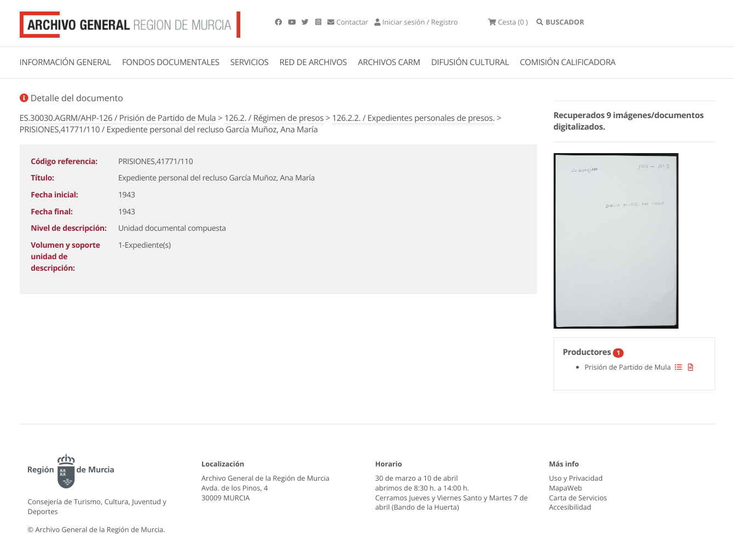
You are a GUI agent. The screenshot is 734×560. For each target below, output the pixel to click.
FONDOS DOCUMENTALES (171, 62)
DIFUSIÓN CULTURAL (470, 62)
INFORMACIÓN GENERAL (65, 62)
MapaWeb (565, 488)
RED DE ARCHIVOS (313, 62)
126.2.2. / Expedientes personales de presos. (414, 118)
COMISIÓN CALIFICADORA (568, 62)
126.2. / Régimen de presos (274, 118)
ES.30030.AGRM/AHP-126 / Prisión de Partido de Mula (118, 118)
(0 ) (508, 22)
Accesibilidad (570, 507)
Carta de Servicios (578, 498)
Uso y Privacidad (576, 478)
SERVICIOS (250, 62)
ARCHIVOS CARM (389, 62)
